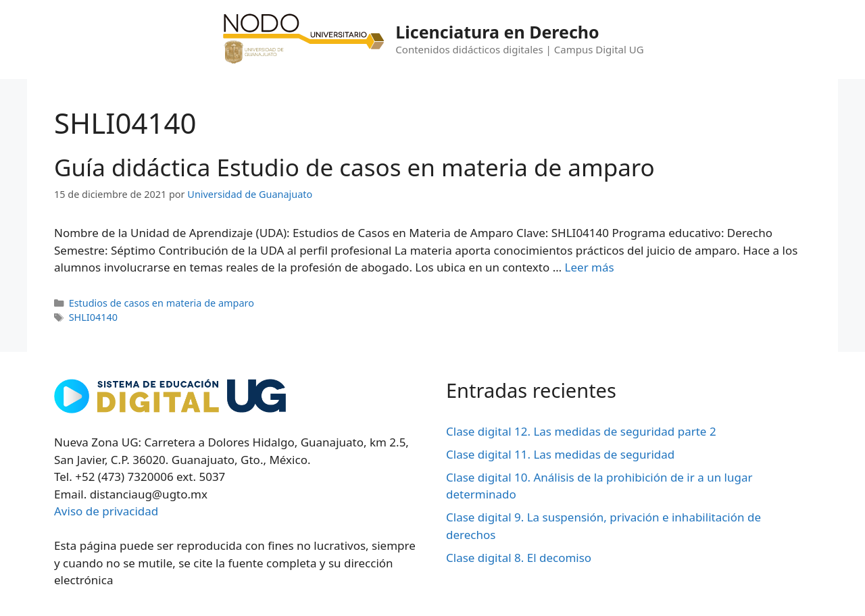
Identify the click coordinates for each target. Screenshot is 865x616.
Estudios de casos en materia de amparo (162, 303)
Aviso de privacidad (106, 511)
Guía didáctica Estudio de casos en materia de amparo (354, 167)
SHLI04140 (93, 317)
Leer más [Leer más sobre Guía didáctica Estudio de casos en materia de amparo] (590, 267)
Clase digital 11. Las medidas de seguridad (560, 454)
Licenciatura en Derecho (497, 32)
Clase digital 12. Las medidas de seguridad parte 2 (581, 431)
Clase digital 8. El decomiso (519, 558)
